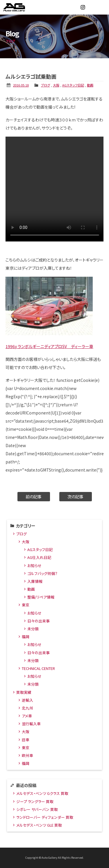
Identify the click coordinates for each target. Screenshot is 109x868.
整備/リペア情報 (41, 597)
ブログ (45, 85)
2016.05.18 (21, 85)
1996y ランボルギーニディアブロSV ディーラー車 (49, 346)
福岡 (26, 637)
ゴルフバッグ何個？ (42, 573)
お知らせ (34, 566)
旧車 (26, 740)
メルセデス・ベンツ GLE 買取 (39, 825)
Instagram (83, 7)
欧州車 (27, 755)
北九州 (27, 708)
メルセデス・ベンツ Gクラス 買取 (42, 793)
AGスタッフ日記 (73, 85)
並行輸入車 (31, 724)
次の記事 (75, 496)
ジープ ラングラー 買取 (35, 801)
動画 (90, 85)
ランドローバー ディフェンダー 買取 (45, 817)
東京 (26, 605)
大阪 (56, 85)
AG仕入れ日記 (39, 557)
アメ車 (27, 716)
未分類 (33, 629)
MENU (102, 7)
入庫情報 (35, 581)
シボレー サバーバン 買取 (37, 809)
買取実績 (24, 692)
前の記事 (34, 496)
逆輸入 (27, 700)
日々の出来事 (39, 621)
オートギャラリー (20, 7)
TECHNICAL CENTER (38, 668)
